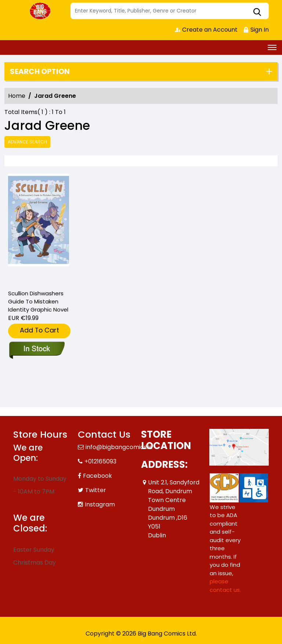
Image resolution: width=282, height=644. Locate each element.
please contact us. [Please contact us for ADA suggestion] (225, 586)
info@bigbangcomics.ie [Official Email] (119, 447)
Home (17, 96)
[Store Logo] (41, 11)
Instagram (100, 504)
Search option (40, 71)
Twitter (96, 490)
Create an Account (206, 30)
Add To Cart (39, 330)
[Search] (170, 11)
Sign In (256, 30)
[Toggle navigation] (272, 47)
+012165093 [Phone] (100, 461)
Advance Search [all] (27, 142)
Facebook (97, 476)
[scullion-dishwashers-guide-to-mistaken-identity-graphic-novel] (39, 228)
